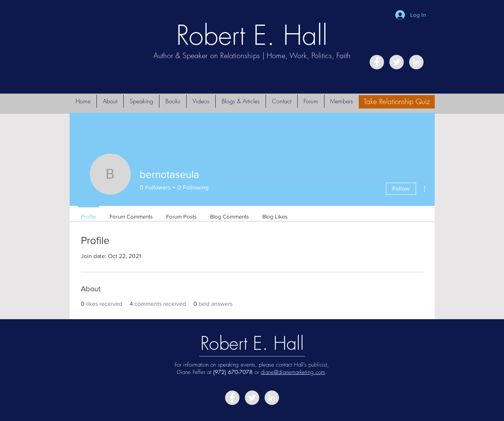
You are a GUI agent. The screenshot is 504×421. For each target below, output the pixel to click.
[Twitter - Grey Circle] (397, 62)
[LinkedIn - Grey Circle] (416, 62)
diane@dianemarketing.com (293, 372)
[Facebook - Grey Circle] (377, 62)
